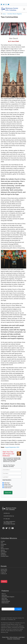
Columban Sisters (5, 556)
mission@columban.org (9, 516)
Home (4, 14)
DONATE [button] (4, 581)
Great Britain (3, 544)
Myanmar (3, 550)
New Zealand (4, 552)
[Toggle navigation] (24, 9)
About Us (4, 594)
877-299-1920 (7, 519)
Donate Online (4, 569)
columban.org (7, 513)
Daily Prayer (7, 483)
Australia (3, 541)
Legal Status (21, 637)
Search (19, 609)
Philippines (3, 553)
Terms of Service (14, 637)
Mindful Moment (8, 488)
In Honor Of (3, 572)
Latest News (4, 595)
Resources (10, 639)
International (3, 555)
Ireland (2, 546)
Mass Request (4, 571)
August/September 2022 (12, 447)
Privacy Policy (5, 637)
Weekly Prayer (7, 484)
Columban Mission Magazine (14, 14)
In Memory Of (4, 574)
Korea (2, 547)
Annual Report (17, 639)
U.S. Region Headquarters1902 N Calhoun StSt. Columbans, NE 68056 (9, 523)
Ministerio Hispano (5, 549)
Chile (2, 543)
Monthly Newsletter (8, 486)
